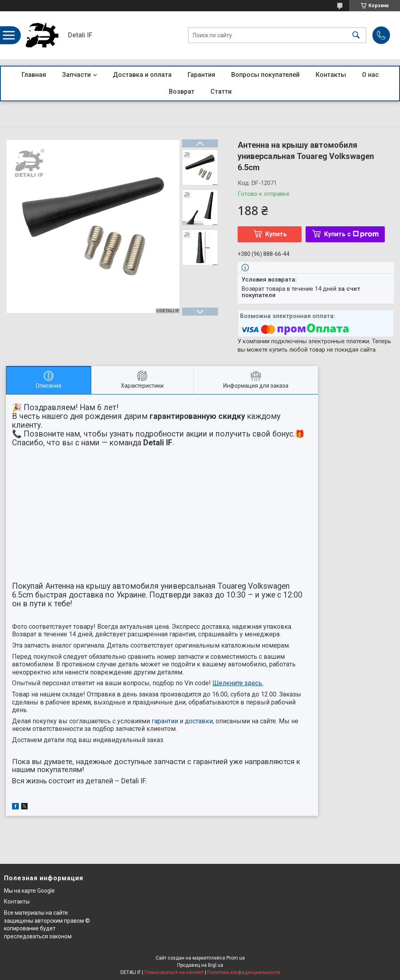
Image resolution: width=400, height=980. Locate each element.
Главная (34, 75)
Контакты (331, 75)
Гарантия (201, 75)
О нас (370, 75)
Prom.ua (236, 958)
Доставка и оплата (142, 75)
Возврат (182, 92)
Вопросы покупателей (265, 75)
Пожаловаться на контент (174, 972)
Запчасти (76, 75)
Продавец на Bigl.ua (200, 965)
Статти (221, 92)
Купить (276, 234)
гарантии (165, 721)
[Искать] (356, 35)
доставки (199, 721)
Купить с (351, 234)
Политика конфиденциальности (244, 972)
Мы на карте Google (29, 891)
